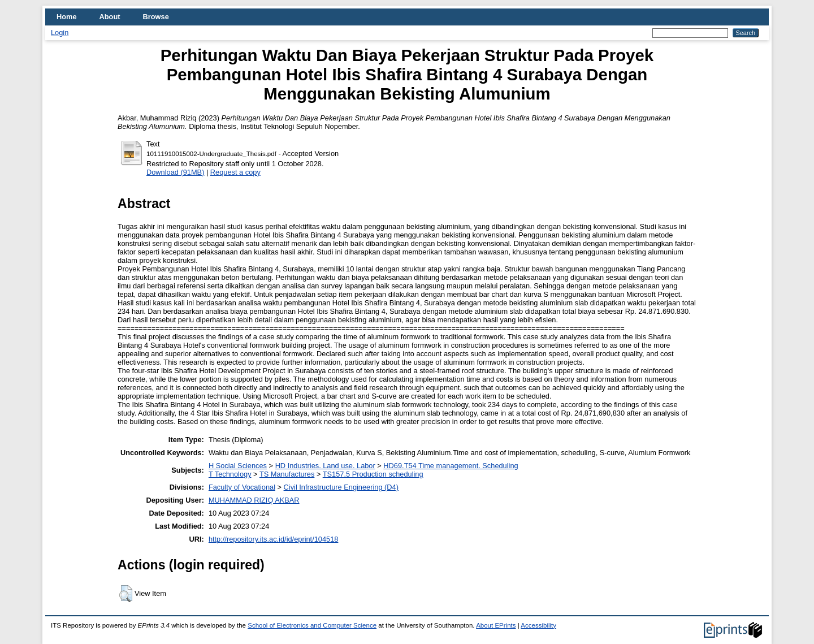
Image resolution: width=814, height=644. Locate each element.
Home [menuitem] (67, 17)
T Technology (230, 474)
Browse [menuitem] (156, 17)
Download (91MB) (175, 172)
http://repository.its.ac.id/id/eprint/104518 (274, 539)
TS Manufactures (287, 474)
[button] (126, 594)
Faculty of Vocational (242, 487)
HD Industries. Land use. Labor (325, 466)
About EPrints (496, 625)
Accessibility (538, 625)
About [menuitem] (110, 17)
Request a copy (235, 172)
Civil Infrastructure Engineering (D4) (341, 487)
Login (60, 33)
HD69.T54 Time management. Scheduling (451, 466)
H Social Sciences (238, 466)
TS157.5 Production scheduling (373, 474)
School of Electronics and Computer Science (312, 625)
